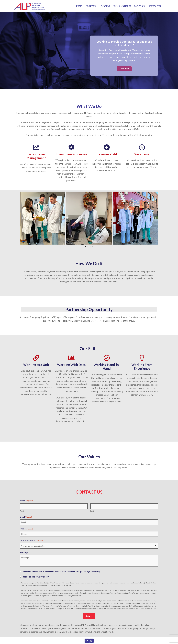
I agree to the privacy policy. (35, 577)
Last (92, 511)
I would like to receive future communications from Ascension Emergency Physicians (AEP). (61, 572)
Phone (26, 529)
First (22, 511)
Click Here (124, 69)
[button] (22, 218)
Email (26, 517)
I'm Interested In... (32, 541)
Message (24, 552)
